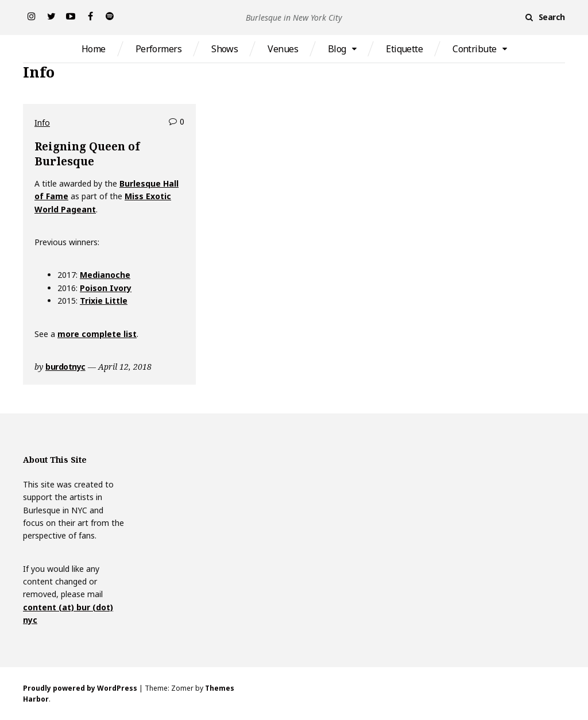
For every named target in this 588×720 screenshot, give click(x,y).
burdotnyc (65, 367)
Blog (337, 49)
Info (42, 123)
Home (94, 49)
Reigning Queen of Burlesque (87, 154)
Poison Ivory (106, 288)
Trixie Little (104, 301)
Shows (225, 49)
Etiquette (404, 49)
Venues (283, 49)
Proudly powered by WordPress (80, 688)
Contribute (474, 49)
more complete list (97, 334)
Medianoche (105, 275)
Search (552, 17)
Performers (158, 49)
